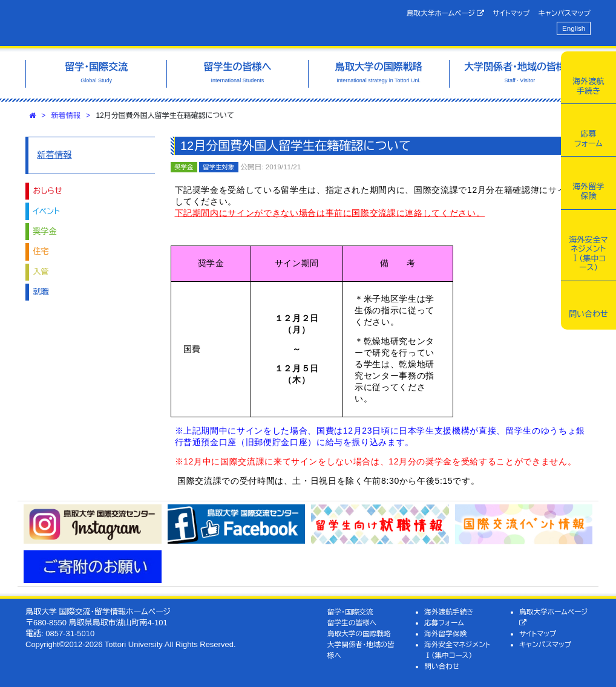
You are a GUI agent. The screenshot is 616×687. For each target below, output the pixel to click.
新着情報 (66, 116)
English (574, 28)
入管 (41, 272)
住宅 (41, 251)
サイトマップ (511, 13)
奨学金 (45, 231)
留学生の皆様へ (352, 623)
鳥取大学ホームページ (446, 13)
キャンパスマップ (565, 13)
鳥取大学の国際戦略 (359, 633)
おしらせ (48, 191)
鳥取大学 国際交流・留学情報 (146, 23)
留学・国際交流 (350, 612)
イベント (47, 211)
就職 (41, 292)
